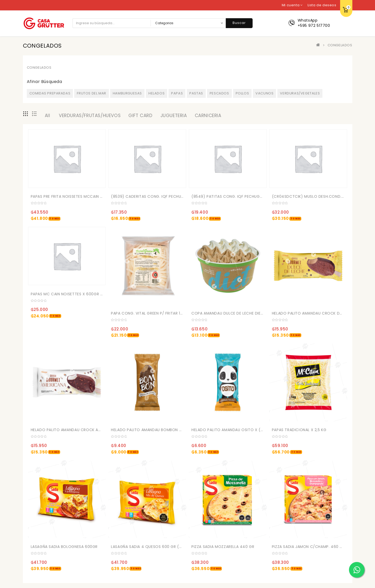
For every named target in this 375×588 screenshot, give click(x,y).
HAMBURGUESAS (127, 93)
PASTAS (196, 93)
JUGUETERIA (174, 116)
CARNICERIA (208, 116)
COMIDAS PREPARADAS (50, 93)
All (48, 116)
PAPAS (177, 93)
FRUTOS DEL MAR (91, 93)
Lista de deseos (322, 5)
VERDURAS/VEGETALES (300, 93)
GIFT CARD (140, 116)
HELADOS (157, 93)
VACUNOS (264, 93)
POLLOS (242, 93)
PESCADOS (219, 93)
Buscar (239, 23)
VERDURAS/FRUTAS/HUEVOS (90, 116)
